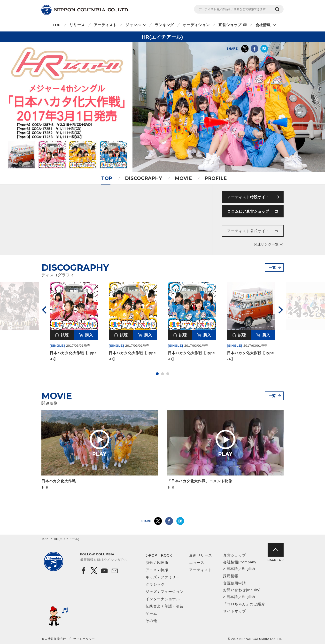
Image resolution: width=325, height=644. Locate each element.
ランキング (164, 25)
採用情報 (231, 576)
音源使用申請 (235, 583)
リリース (77, 25)
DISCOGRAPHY (143, 178)
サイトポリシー (84, 639)
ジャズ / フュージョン (165, 592)
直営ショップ (230, 25)
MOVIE (183, 178)
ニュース (197, 563)
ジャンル (133, 25)
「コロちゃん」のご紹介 (244, 604)
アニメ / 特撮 (157, 570)
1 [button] (157, 374)
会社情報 (263, 25)
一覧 (272, 268)
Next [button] (281, 310)
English (248, 569)
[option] (74, 323)
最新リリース (201, 555)
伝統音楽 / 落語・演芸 (165, 606)
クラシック (155, 584)
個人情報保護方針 (54, 639)
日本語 (232, 569)
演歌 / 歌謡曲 (157, 563)
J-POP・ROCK (159, 555)
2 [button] (162, 374)
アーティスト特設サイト (248, 197)
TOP (57, 25)
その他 (151, 621)
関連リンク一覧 (266, 244)
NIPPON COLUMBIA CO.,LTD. (85, 10)
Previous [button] (44, 310)
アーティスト (105, 25)
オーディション (196, 25)
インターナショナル (163, 599)
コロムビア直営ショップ (248, 211)
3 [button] (168, 374)
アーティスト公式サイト (248, 231)
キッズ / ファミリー (163, 577)
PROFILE (216, 178)
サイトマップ (235, 611)
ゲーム (151, 613)
